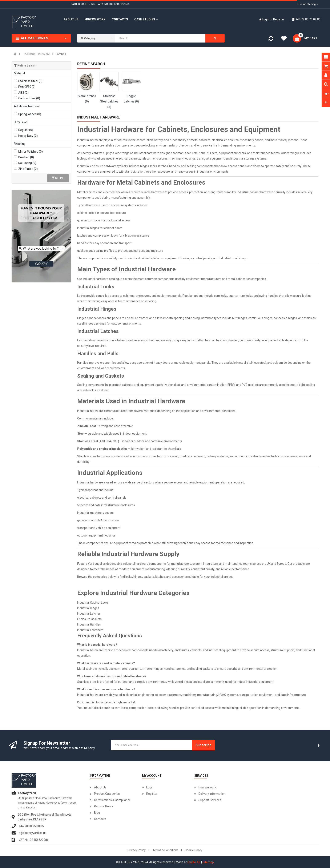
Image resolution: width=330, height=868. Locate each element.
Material (19, 73)
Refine (58, 178)
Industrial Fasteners (90, 630)
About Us (100, 787)
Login (266, 19)
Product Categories (107, 794)
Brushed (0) (26, 157)
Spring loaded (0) (30, 114)
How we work (207, 787)
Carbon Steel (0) (29, 98)
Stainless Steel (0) (30, 81)
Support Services (210, 800)
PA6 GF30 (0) (27, 87)
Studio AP (194, 862)
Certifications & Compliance (112, 800)
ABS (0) (23, 93)
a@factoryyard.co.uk (33, 833)
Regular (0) (26, 130)
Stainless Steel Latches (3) (109, 101)
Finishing (20, 144)
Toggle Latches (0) (131, 99)
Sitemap (208, 862)
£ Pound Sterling (307, 4)
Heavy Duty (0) (28, 136)
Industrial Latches (89, 614)
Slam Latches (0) (87, 99)
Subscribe (204, 745)
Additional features (27, 106)
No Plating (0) (27, 163)
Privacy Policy (137, 850)
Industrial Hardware (37, 54)
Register (279, 19)
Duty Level (21, 122)
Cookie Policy (194, 850)
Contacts (100, 819)
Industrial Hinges (88, 608)
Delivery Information (212, 794)
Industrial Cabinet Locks (93, 603)
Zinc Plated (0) (28, 169)
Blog (97, 813)
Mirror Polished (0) (31, 152)
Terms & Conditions (166, 850)
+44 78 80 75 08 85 (306, 19)
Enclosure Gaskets (89, 619)
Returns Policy (104, 806)
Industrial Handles (89, 624)
